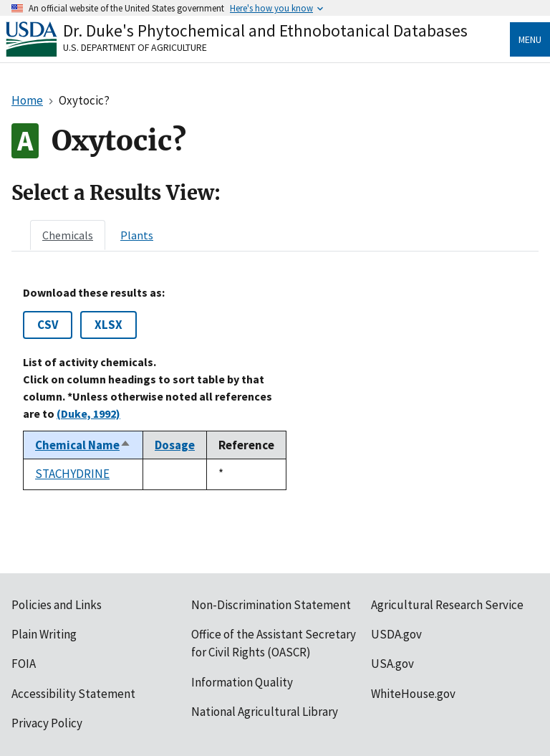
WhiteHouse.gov (413, 694)
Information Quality (242, 682)
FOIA (24, 664)
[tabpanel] (275, 388)
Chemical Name (83, 445)
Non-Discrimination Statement (271, 605)
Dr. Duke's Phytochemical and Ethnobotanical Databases (265, 30)
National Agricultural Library (265, 712)
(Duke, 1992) (88, 413)
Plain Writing (44, 634)
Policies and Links (57, 605)
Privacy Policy (47, 723)
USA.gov (392, 664)
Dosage (175, 445)
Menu (530, 39)
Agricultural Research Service (447, 605)
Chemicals (68, 235)
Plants (137, 235)
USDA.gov (396, 634)
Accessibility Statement (73, 694)
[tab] (68, 235)
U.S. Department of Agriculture (135, 47)
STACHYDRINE (72, 474)
